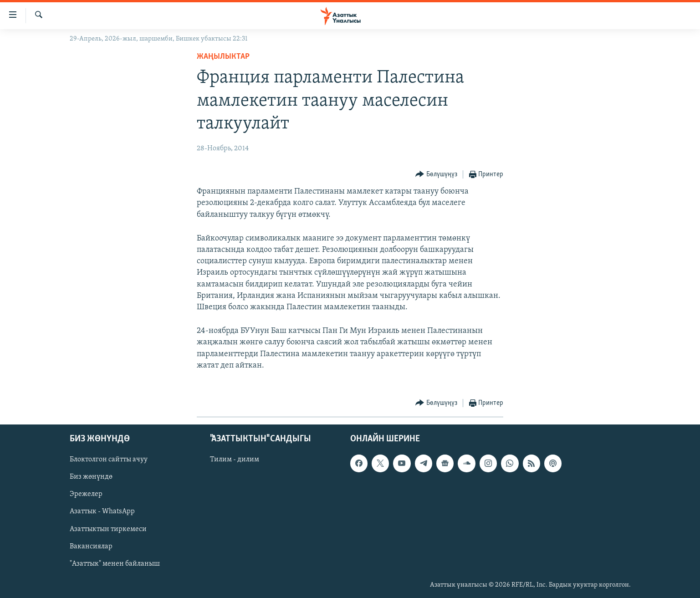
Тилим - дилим (235, 460)
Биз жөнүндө (91, 477)
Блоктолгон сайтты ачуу (109, 460)
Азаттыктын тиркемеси (108, 529)
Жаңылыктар (223, 57)
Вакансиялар (91, 547)
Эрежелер (86, 494)
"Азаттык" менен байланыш (115, 564)
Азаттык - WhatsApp (102, 511)
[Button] (436, 175)
